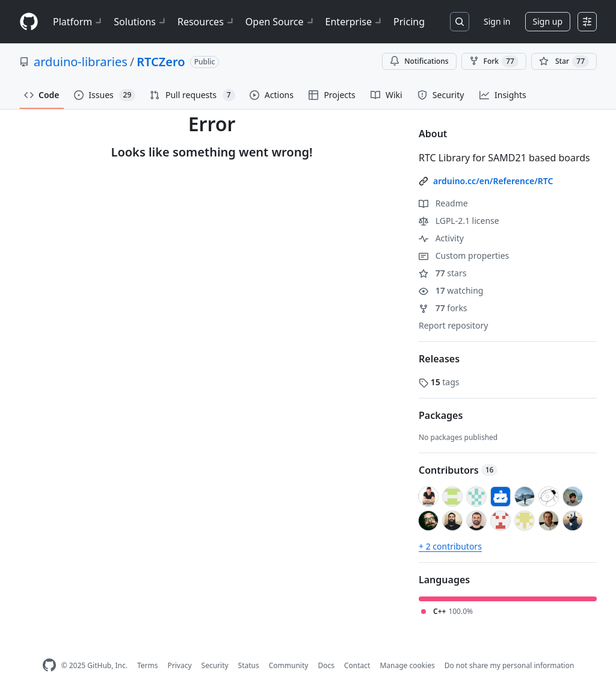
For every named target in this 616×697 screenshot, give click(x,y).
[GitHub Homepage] (49, 665)
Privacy (180, 665)
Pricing (409, 22)
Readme (443, 203)
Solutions (141, 22)
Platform (79, 22)
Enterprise (355, 22)
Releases (439, 359)
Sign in (497, 21)
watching (451, 290)
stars (442, 273)
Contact (357, 665)
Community (289, 665)
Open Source (281, 22)
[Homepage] (29, 22)
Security (215, 665)
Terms (148, 665)
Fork (494, 61)
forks (443, 308)
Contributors (458, 470)
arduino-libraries (81, 62)
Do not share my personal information (510, 665)
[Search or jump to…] (460, 22)
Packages (441, 415)
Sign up (548, 21)
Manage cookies (407, 665)
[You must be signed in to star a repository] (564, 61)
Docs (326, 665)
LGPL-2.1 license (459, 221)
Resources (207, 22)
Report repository (453, 325)
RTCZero (161, 62)
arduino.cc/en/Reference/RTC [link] (493, 181)
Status (249, 665)
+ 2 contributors (450, 546)
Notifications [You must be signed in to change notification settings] (419, 61)
